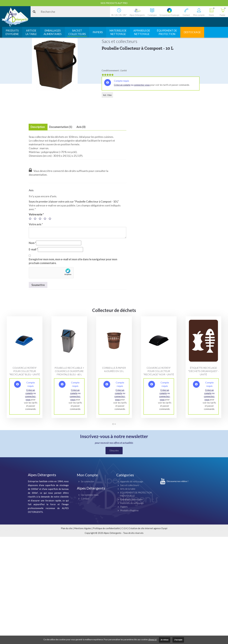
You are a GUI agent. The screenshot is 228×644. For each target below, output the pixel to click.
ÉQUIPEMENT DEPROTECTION (167, 32)
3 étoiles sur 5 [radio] (41, 219)
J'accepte (178, 640)
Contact (85, 499)
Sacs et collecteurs (130, 485)
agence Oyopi (160, 528)
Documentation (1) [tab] (61, 127)
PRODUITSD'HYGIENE (12, 32)
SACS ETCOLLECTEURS (77, 32)
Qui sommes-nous (90, 495)
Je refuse (165, 640)
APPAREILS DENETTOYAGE (142, 32)
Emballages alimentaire (131, 499)
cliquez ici (152, 639)
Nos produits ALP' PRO (114, 3)
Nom (32, 243)
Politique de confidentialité (106, 528)
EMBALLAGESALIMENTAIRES (53, 32)
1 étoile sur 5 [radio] (31, 219)
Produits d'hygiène (129, 510)
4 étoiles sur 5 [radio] (46, 219)
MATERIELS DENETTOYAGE (118, 32)
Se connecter (88, 481)
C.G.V (124, 528)
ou (132, 85)
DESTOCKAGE (192, 32)
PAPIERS (98, 32)
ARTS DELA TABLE (31, 32)
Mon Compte (87, 475)
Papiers (124, 507)
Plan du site (67, 528)
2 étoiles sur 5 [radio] (36, 219)
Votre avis (36, 224)
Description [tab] (38, 127)
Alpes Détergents (91, 488)
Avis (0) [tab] (81, 127)
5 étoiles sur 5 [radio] (51, 219)
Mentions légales (83, 528)
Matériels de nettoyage (132, 503)
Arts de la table (128, 489)
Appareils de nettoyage (132, 481)
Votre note (36, 214)
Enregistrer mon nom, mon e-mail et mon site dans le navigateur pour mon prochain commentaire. (73, 261)
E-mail (33, 249)
